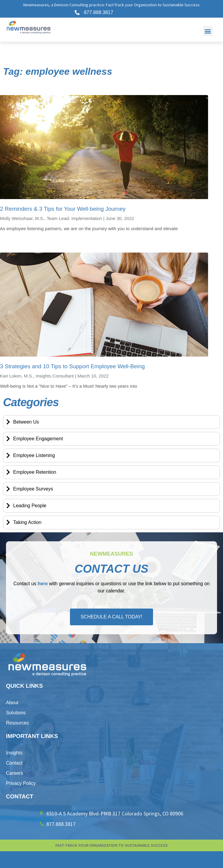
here (43, 584)
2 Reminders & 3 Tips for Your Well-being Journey (63, 209)
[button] (208, 31)
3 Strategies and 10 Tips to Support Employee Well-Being (72, 366)
